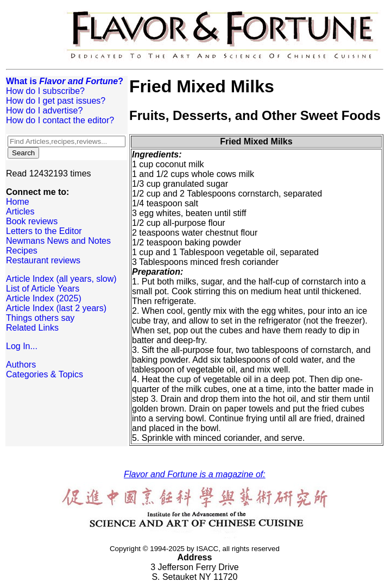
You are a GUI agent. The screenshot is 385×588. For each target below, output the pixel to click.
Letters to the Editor (44, 231)
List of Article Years (43, 289)
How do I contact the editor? (60, 120)
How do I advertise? (44, 110)
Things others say (40, 318)
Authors (21, 365)
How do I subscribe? (45, 91)
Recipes (22, 251)
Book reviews (32, 221)
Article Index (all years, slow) (61, 279)
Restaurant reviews (43, 260)
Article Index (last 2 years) (56, 308)
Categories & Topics (45, 374)
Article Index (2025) (44, 298)
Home (18, 202)
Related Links (32, 328)
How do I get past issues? (56, 101)
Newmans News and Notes (58, 241)
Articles (20, 211)
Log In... (22, 346)
